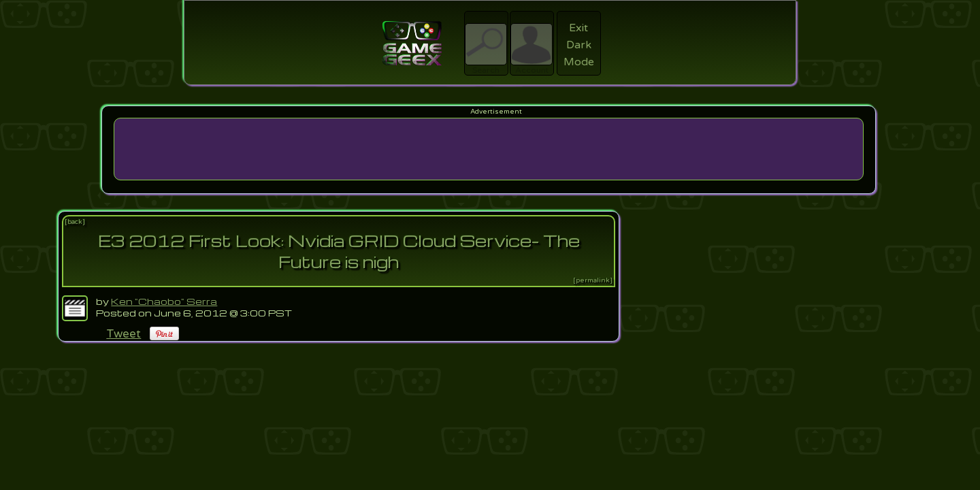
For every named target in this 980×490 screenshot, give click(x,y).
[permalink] (593, 280)
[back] (75, 222)
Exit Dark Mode (579, 45)
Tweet (124, 334)
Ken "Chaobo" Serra (164, 301)
